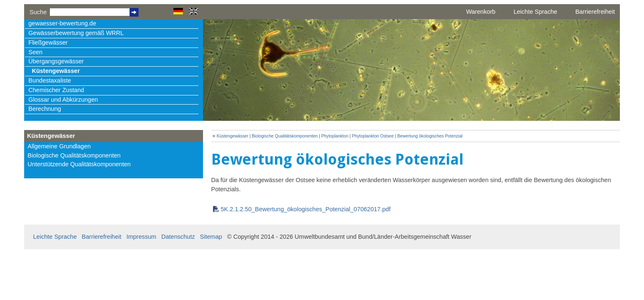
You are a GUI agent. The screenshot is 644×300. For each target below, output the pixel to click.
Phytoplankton (335, 136)
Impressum (141, 237)
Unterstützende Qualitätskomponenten (79, 164)
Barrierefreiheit (595, 12)
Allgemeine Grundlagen (59, 146)
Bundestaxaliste (50, 80)
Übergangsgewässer (56, 61)
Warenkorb (481, 12)
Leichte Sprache (535, 12)
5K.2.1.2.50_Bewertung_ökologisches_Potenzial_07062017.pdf (306, 209)
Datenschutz (178, 237)
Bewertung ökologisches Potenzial (430, 136)
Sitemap (211, 237)
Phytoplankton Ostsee (373, 136)
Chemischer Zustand (56, 90)
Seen (35, 52)
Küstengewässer (56, 71)
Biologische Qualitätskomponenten (74, 155)
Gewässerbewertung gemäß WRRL (76, 33)
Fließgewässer (48, 42)
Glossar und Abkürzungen (63, 100)
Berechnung (45, 109)
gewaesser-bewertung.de (62, 23)
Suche (38, 12)
